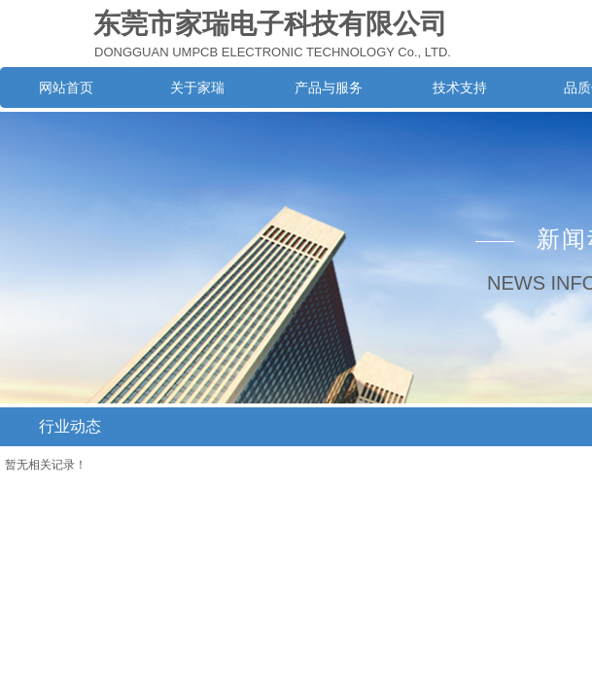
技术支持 (460, 87)
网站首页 (66, 87)
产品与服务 (329, 87)
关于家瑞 (197, 87)
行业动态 (70, 426)
